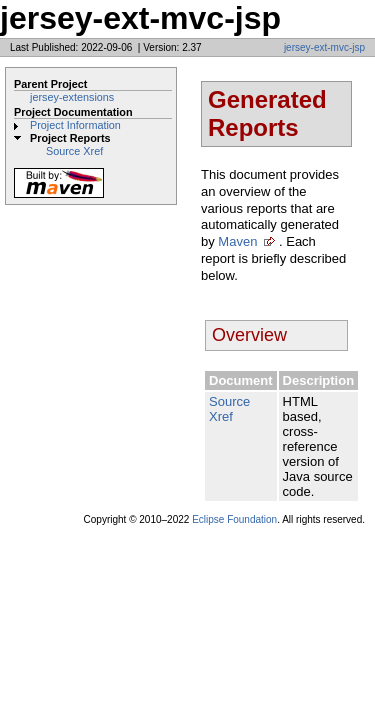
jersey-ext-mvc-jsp (324, 47)
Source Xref (74, 151)
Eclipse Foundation (234, 519)
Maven (237, 241)
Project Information (75, 125)
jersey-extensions (72, 97)
